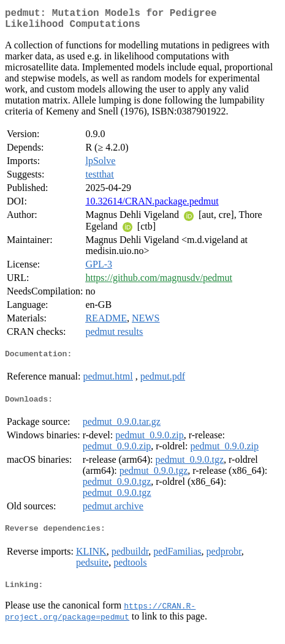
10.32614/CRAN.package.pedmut (152, 206)
